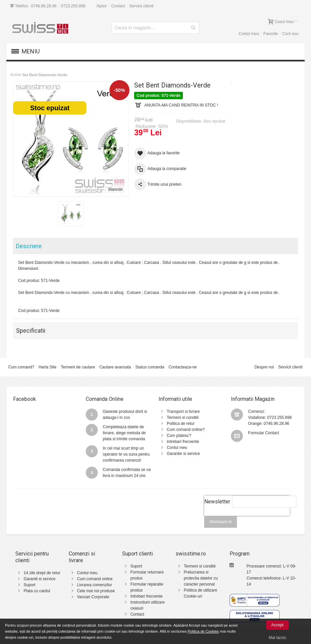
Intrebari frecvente (183, 442)
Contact (118, 6)
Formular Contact (263, 433)
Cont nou (290, 34)
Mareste (115, 189)
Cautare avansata (115, 367)
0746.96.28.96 (44, 6)
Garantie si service (183, 454)
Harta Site (48, 367)
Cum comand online (95, 579)
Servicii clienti (142, 6)
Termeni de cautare (78, 367)
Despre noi (264, 367)
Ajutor (102, 6)
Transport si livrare (183, 412)
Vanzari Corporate (93, 597)
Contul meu (249, 34)
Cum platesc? (179, 436)
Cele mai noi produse (96, 591)
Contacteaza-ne (183, 367)
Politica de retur (181, 424)
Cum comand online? (186, 430)
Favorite (270, 34)
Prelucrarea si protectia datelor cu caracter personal (201, 578)
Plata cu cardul (37, 591)
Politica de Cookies (203, 631)
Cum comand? (21, 367)
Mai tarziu (277, 638)
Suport (30, 585)
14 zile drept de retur (42, 573)
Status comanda (150, 367)
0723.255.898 (73, 6)
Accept (277, 625)
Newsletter (217, 502)
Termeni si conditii (183, 418)
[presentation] (247, 519)
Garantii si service (40, 579)
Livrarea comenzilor (95, 585)
